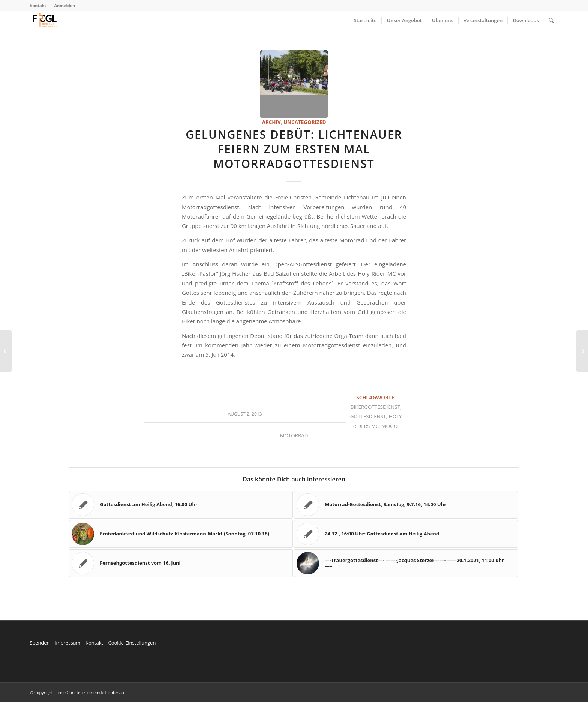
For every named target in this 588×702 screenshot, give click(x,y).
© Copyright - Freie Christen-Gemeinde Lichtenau (77, 692)
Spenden (40, 643)
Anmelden (64, 5)
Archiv (271, 122)
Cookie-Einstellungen (132, 643)
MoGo (389, 426)
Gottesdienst (368, 416)
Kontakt (38, 5)
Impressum (68, 643)
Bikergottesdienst (375, 407)
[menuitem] (40, 6)
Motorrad (294, 435)
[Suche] (551, 20)
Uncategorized (305, 122)
